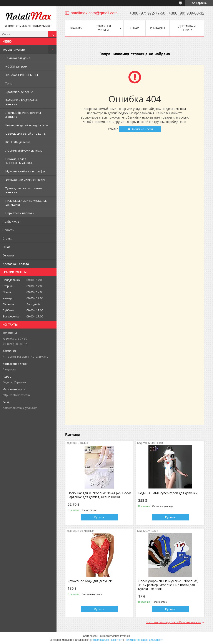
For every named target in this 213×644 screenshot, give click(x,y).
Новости (8, 230)
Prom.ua (125, 636)
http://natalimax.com (16, 395)
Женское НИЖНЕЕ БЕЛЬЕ (22, 75)
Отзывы (8, 255)
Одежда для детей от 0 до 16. (26, 134)
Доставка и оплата (16, 264)
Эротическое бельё (19, 92)
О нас (6, 247)
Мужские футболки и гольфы (25, 171)
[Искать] (52, 34)
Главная (76, 28)
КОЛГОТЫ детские (18, 142)
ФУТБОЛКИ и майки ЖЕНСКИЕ (26, 180)
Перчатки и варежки (20, 213)
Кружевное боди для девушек (90, 581)
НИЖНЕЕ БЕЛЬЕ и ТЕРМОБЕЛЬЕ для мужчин (26, 203)
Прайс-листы (11, 221)
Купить (99, 517)
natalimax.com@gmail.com (20, 408)
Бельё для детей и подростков (27, 125)
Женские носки (142, 129)
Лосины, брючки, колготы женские (23, 115)
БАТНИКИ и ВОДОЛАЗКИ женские (22, 102)
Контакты (157, 28)
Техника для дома (18, 58)
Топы (9, 83)
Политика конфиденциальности (144, 640)
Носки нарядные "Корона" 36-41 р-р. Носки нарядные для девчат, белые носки (99, 495)
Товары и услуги (14, 50)
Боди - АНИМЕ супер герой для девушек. (168, 493)
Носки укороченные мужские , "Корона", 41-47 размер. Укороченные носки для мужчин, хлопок (168, 585)
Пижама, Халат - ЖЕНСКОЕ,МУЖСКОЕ (19, 161)
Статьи (8, 238)
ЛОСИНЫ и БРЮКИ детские (24, 150)
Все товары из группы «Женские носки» (173, 622)
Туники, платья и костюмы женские (24, 190)
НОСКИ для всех (16, 66)
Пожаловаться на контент (107, 640)
